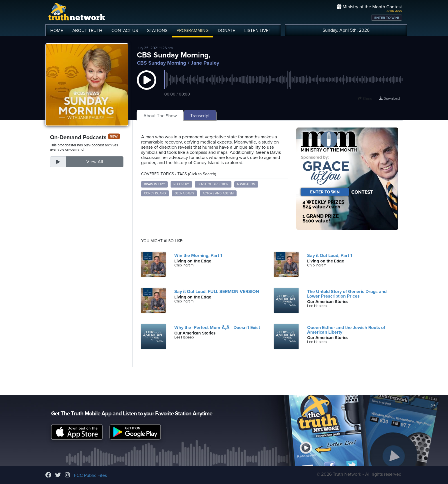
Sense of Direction (213, 184)
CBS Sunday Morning (162, 63)
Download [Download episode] (389, 99)
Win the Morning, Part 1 (198, 256)
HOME (57, 31)
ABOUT (87, 31)
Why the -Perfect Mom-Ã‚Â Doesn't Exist (217, 328)
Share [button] (365, 99)
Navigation (246, 184)
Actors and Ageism (218, 193)
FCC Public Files (90, 475)
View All (95, 162)
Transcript (200, 116)
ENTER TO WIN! (387, 18)
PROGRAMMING (193, 31)
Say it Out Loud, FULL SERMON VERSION (217, 292)
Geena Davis (184, 193)
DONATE (226, 31)
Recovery (181, 184)
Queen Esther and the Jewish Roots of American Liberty (346, 330)
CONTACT (125, 31)
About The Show (160, 116)
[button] (147, 86)
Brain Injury (154, 184)
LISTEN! (257, 31)
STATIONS (157, 31)
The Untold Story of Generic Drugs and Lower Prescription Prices (347, 294)
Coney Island (155, 193)
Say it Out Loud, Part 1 (330, 256)
